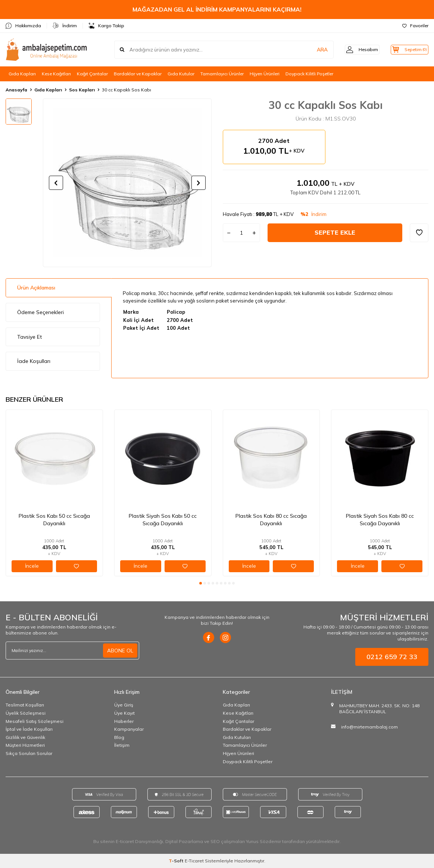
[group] (127, 183)
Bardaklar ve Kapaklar (138, 74)
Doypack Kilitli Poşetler (309, 74)
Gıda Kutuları (237, 737)
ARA (312, 50)
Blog (119, 737)
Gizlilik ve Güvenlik (25, 737)
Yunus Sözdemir (263, 841)
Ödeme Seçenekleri (40, 312)
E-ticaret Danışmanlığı (139, 841)
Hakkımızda (23, 26)
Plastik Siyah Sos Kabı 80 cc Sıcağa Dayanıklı (380, 520)
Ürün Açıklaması (36, 288)
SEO (215, 841)
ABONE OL (120, 651)
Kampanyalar (129, 729)
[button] (56, 183)
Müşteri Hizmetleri (25, 745)
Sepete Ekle (335, 232)
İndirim (65, 26)
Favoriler (415, 26)
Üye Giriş (124, 705)
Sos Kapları (82, 90)
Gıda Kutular (181, 74)
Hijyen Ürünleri (265, 74)
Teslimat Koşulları (25, 705)
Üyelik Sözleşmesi (26, 713)
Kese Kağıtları (56, 74)
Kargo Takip (106, 26)
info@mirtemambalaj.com (369, 727)
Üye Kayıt (124, 713)
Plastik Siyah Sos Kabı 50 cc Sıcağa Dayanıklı (163, 520)
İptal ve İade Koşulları (29, 729)
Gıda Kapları (22, 74)
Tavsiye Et (29, 337)
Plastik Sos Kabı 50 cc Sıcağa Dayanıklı (54, 520)
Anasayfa (16, 90)
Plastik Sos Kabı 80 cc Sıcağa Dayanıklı (271, 520)
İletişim (122, 745)
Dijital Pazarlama (184, 841)
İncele (32, 566)
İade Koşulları (34, 361)
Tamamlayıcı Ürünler (222, 74)
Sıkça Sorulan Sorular (29, 753)
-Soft (177, 861)
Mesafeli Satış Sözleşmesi (35, 721)
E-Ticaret (194, 861)
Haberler (124, 721)
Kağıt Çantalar (92, 74)
